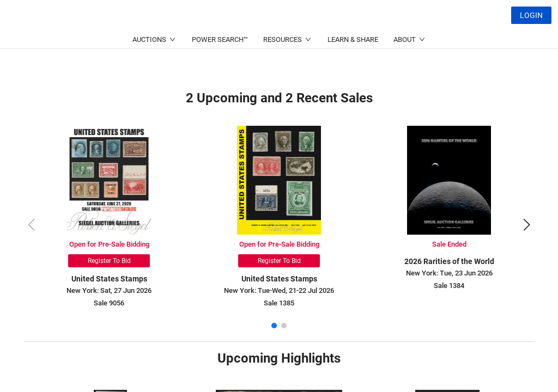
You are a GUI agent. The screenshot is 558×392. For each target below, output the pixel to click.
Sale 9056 (109, 303)
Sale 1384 (449, 286)
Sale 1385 (279, 303)
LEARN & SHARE (353, 66)
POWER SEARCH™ (220, 66)
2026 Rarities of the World (449, 261)
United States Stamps (109, 279)
